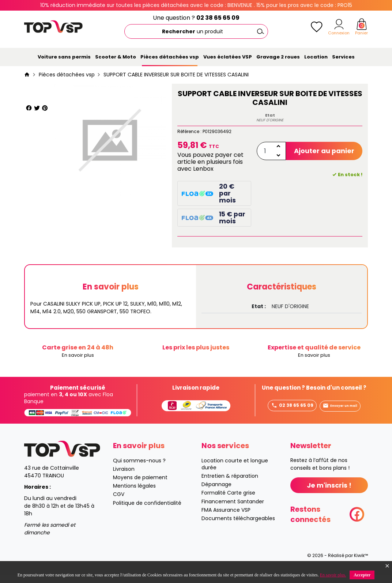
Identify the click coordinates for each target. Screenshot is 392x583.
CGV (119, 502)
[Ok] (261, 31)
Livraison (124, 477)
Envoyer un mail (289, 418)
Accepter (362, 575)
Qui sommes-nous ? (139, 468)
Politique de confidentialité (147, 511)
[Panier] (362, 24)
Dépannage (216, 492)
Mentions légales (134, 493)
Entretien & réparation (230, 484)
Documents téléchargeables (238, 526)
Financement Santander (233, 509)
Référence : (189, 132)
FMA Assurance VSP (226, 518)
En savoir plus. (333, 575)
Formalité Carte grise (228, 500)
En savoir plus (78, 355)
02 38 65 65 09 (218, 18)
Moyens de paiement (140, 485)
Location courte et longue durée (235, 472)
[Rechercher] (196, 31)
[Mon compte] (339, 24)
